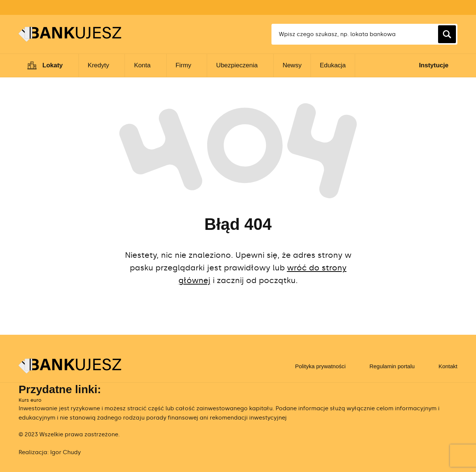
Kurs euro (30, 400)
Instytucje (434, 65)
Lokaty (53, 65)
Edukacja (333, 65)
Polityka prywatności (320, 366)
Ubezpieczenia (237, 65)
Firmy (183, 65)
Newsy (292, 65)
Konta (142, 65)
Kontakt (448, 366)
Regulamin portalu (392, 366)
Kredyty (99, 65)
